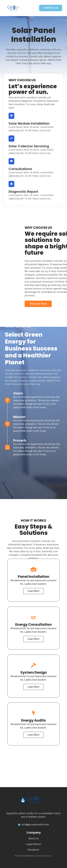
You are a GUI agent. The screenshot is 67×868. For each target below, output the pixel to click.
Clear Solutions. (44, 856)
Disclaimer (33, 850)
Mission (19, 392)
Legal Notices (33, 844)
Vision (18, 369)
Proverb (20, 416)
